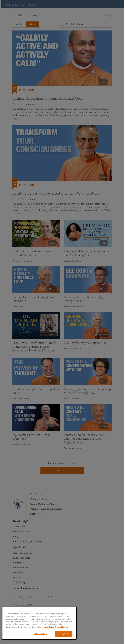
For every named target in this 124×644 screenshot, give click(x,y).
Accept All (64, 634)
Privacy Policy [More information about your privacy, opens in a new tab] (48, 627)
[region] (39, 623)
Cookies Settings (41, 634)
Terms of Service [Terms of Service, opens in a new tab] (61, 627)
